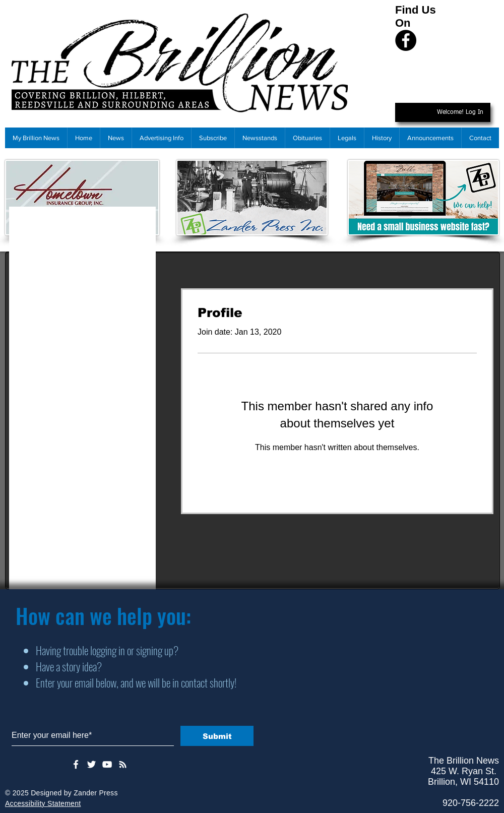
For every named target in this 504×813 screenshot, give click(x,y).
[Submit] (217, 736)
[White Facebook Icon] (76, 764)
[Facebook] (406, 40)
